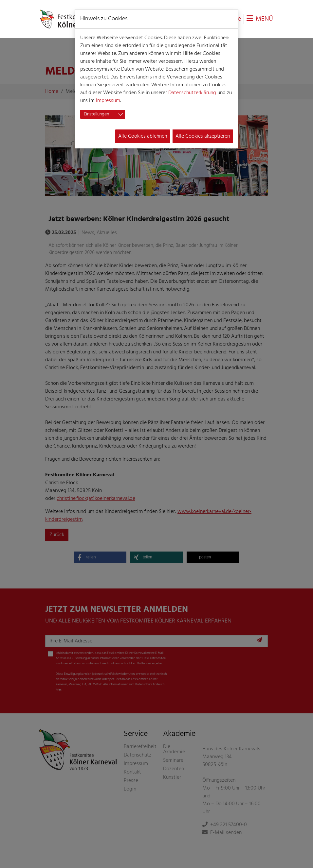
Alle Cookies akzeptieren (203, 136)
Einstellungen (96, 114)
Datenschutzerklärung (192, 93)
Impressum (108, 101)
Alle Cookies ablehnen (143, 136)
